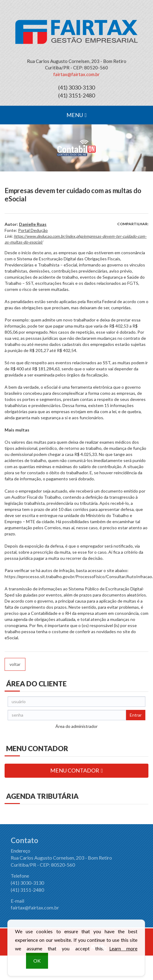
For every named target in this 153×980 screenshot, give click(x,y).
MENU (77, 115)
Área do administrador (76, 726)
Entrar (136, 715)
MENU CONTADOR (77, 770)
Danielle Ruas (33, 224)
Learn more (123, 951)
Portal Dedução (33, 230)
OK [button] (37, 963)
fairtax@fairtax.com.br (76, 74)
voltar (15, 664)
